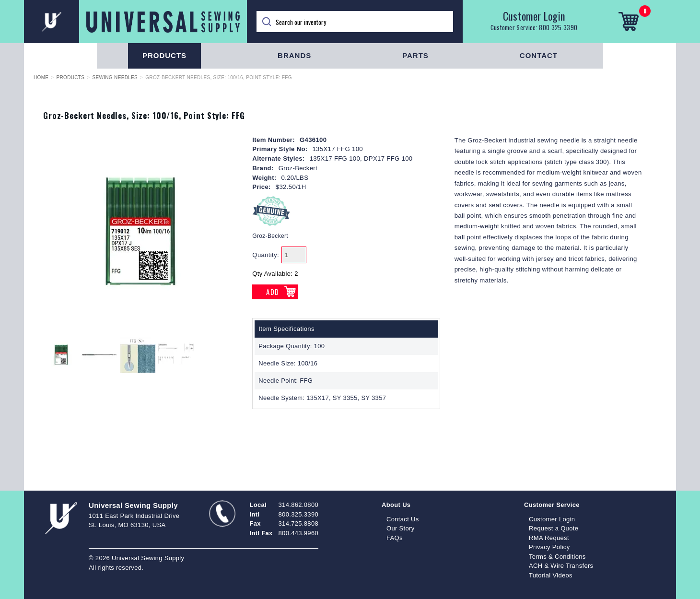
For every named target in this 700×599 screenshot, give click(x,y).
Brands (294, 55)
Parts (415, 55)
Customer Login (534, 16)
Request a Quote (554, 528)
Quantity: (266, 255)
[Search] (355, 22)
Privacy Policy (549, 547)
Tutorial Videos (551, 575)
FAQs (395, 538)
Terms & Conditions (557, 557)
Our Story (401, 528)
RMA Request (549, 538)
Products (164, 55)
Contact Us (403, 519)
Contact (539, 55)
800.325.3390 (558, 27)
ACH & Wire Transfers (561, 566)
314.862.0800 (298, 505)
